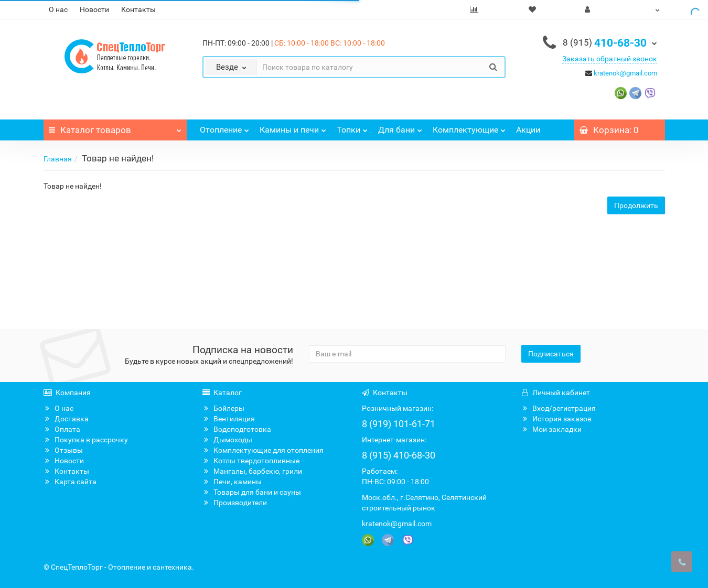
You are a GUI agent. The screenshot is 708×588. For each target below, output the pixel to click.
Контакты (138, 9)
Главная (58, 159)
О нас (58, 9)
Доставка (66, 419)
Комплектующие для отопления (263, 450)
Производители (235, 503)
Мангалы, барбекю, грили (252, 471)
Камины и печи (293, 127)
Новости (94, 9)
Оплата (62, 429)
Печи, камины (232, 482)
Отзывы (63, 450)
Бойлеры (223, 408)
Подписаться (551, 354)
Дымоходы (227, 440)
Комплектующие (469, 127)
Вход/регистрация (559, 408)
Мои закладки (551, 429)
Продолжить (636, 205)
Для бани (400, 127)
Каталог (115, 127)
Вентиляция (229, 419)
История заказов (556, 419)
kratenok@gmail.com (625, 73)
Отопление (224, 127)
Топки (352, 127)
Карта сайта (70, 482)
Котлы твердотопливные (251, 461)
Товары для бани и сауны (252, 492)
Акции (528, 130)
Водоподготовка (237, 429)
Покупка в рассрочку (86, 440)
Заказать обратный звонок (610, 59)
